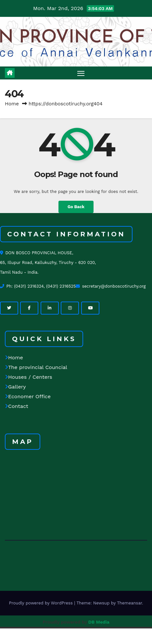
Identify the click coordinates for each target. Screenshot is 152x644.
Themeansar (129, 603)
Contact (17, 406)
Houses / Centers (29, 377)
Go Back (76, 207)
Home (12, 104)
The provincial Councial (36, 367)
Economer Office (28, 396)
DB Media (99, 622)
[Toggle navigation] (81, 73)
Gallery (15, 387)
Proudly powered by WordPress (41, 603)
